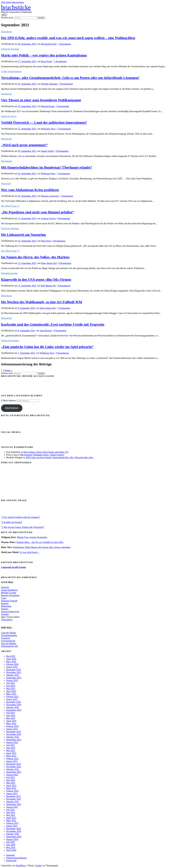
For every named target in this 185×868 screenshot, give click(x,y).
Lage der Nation (9, 633)
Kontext (5, 603)
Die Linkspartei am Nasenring (23, 235)
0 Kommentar (63, 106)
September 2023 (14, 740)
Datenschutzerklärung (16, 858)
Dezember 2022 (13, 764)
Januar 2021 (12, 826)
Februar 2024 (12, 726)
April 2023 (11, 753)
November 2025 (14, 672)
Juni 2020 (11, 845)
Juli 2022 (10, 777)
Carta (4, 598)
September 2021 (14, 804)
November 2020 (14, 831)
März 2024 (11, 724)
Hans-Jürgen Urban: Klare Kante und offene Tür (46, 452)
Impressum (11, 861)
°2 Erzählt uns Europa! (12, 522)
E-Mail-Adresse (9, 401)
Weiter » (8, 370)
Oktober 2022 (13, 769)
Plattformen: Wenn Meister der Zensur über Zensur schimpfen (42, 547)
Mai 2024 (11, 718)
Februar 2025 (12, 697)
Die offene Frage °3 (10, 251)
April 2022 (11, 786)
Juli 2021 (10, 810)
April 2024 (11, 721)
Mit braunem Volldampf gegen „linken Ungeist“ (42, 455)
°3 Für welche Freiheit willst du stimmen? (20, 517)
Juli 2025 (10, 683)
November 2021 (14, 799)
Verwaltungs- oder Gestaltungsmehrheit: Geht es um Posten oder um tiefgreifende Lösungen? (70, 78)
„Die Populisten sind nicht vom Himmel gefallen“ (37, 212)
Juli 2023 (10, 745)
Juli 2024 (10, 713)
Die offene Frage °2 (10, 206)
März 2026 (11, 662)
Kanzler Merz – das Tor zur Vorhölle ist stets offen (40, 542)
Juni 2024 (11, 715)
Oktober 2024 (13, 707)
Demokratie (6, 32)
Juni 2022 (11, 780)
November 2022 (14, 767)
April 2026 (11, 659)
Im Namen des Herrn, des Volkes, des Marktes (35, 257)
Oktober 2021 (13, 802)
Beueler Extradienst (10, 595)
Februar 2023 (12, 759)
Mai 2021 (11, 815)
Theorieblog (7, 620)
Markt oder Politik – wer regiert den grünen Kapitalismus (44, 55)
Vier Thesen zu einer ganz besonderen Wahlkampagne (41, 100)
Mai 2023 (11, 750)
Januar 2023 (12, 761)
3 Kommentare (66, 84)
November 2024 (14, 705)
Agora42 (5, 587)
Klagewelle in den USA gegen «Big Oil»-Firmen (36, 280)
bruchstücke (16, 7)
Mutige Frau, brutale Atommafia (32, 537)
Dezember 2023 (13, 732)
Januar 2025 (12, 699)
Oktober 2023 (13, 737)
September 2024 (14, 710)
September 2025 (14, 678)
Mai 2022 (11, 783)
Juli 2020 (10, 842)
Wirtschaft (6, 184)
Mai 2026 (11, 656)
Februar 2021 (12, 823)
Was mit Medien (9, 643)
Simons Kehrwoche (10, 612)
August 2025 (12, 680)
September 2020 (14, 837)
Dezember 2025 (13, 670)
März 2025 (11, 694)
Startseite (10, 855)
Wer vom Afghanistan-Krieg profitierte (30, 190)
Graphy (39, 866)
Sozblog (5, 614)
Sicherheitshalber (9, 635)
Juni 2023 (11, 748)
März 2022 (11, 788)
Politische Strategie (10, 49)
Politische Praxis (9, 116)
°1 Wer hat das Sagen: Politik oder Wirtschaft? (23, 527)
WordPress (21, 866)
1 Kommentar (65, 44)
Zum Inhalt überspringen (13, 2)
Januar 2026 (12, 667)
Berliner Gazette (9, 593)
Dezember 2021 (13, 796)
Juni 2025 (11, 686)
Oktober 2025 (13, 675)
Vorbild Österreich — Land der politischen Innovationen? (44, 123)
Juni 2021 (11, 812)
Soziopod (5, 638)
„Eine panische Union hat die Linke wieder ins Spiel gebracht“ (47, 347)
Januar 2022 (12, 794)
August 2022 (12, 775)
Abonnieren (12, 408)
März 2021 (11, 821)
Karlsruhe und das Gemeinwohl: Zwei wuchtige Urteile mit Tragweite (53, 324)
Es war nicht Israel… (30, 552)
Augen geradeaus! (9, 590)
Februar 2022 (12, 791)
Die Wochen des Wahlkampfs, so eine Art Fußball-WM (42, 302)
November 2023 (14, 734)
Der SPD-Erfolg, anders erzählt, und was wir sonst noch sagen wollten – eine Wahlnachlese (68, 38)
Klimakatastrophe (9, 273)
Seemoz (5, 609)
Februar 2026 (12, 664)
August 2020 (12, 839)
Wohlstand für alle (10, 646)
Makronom (6, 606)
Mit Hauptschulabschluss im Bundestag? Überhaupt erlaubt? (46, 167)
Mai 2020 (11, 847)
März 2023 (11, 756)
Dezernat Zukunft (9, 601)
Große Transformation (11, 71)
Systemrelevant (8, 641)
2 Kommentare (64, 129)
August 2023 (12, 742)
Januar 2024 (12, 729)
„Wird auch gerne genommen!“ (24, 145)
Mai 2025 (11, 689)
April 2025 (11, 691)
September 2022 (14, 772)
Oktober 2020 (13, 834)
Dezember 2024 (13, 702)
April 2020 (11, 850)
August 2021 (12, 807)
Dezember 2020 (13, 829)
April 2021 (11, 818)
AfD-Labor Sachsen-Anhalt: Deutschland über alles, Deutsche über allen (59, 457)
